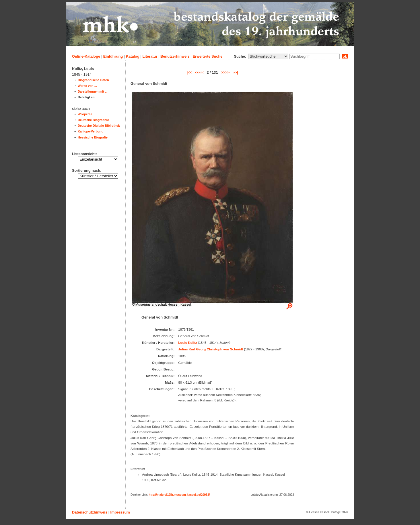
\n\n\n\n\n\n (268, 56)
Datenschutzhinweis (90, 512)
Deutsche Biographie (93, 120)
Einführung (113, 56)
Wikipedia (85, 114)
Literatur (150, 56)
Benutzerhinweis (175, 56)
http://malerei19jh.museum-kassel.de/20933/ (179, 495)
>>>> (225, 72)
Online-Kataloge (86, 56)
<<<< (199, 72)
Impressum (120, 512)
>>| (235, 72)
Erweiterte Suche (207, 56)
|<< (189, 72)
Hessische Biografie (93, 137)
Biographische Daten (93, 80)
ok (345, 56)
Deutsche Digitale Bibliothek (99, 126)
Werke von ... (87, 86)
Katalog (133, 56)
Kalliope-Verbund (91, 131)
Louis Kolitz (187, 343)
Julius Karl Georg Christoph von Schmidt (211, 349)
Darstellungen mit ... (93, 91)
